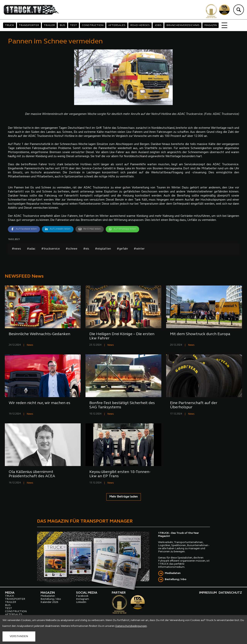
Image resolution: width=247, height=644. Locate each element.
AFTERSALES (117, 25)
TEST (74, 25)
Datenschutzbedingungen (131, 626)
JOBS (158, 25)
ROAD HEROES (140, 25)
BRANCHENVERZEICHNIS (183, 25)
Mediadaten (173, 573)
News (30, 345)
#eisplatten (103, 249)
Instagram (82, 599)
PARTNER (119, 593)
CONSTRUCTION (93, 25)
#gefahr (122, 249)
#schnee (71, 249)
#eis (86, 249)
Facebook (82, 596)
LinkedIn (81, 602)
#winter (139, 249)
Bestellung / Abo (176, 579)
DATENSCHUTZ (230, 593)
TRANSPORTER (29, 25)
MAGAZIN (211, 25)
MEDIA (10, 593)
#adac (31, 249)
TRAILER (49, 25)
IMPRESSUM (208, 593)
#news (16, 249)
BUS (62, 25)
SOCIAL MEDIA (87, 593)
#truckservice (51, 249)
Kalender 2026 (49, 602)
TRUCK (10, 25)
